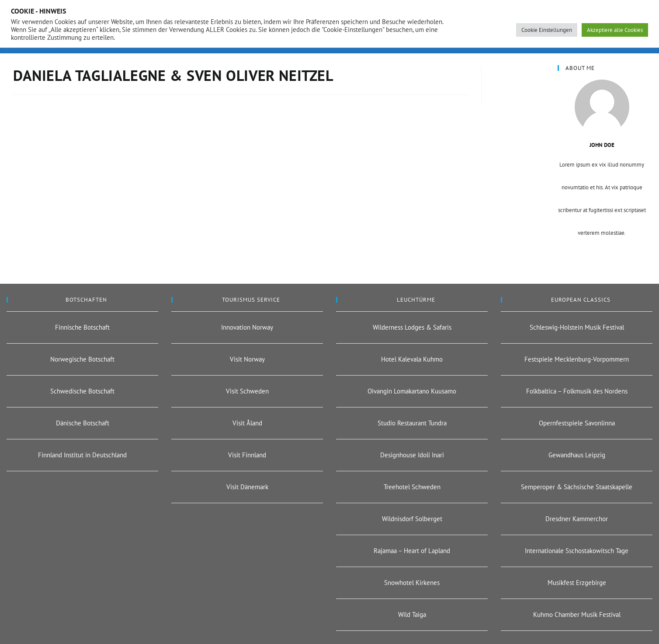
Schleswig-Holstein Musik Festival (577, 327)
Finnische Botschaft (82, 327)
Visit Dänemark (247, 487)
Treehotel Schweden (412, 487)
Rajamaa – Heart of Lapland (412, 551)
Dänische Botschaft (83, 423)
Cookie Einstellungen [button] (547, 30)
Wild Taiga (412, 614)
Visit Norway (247, 359)
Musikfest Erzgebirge (577, 583)
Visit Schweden (247, 391)
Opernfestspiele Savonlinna (577, 423)
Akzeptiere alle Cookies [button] (615, 30)
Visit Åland (247, 423)
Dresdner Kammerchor (577, 519)
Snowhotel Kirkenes (412, 583)
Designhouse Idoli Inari (412, 455)
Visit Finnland (247, 455)
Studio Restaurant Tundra (412, 423)
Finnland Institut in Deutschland (82, 455)
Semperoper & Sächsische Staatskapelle (577, 487)
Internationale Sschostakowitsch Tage (577, 551)
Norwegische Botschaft (82, 359)
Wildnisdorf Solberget (412, 519)
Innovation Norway (247, 327)
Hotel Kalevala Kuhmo (412, 359)
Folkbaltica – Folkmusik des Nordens (577, 391)
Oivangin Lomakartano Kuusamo (412, 391)
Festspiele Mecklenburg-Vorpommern (577, 359)
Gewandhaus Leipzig (577, 455)
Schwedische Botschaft (82, 391)
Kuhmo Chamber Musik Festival (577, 614)
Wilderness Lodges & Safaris (412, 327)
